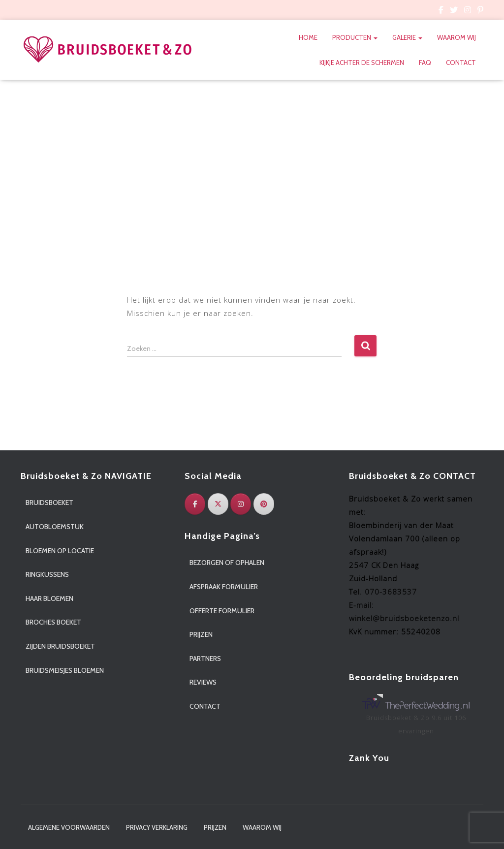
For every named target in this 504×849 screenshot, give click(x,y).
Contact (461, 63)
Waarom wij (457, 37)
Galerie (407, 37)
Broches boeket (53, 622)
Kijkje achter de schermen (362, 63)
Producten (355, 37)
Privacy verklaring (157, 827)
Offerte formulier (222, 611)
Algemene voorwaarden (69, 827)
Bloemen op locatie (60, 551)
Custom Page (441, 11)
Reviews (203, 682)
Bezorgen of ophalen (227, 563)
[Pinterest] (264, 504)
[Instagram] (241, 504)
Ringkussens (47, 574)
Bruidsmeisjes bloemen (65, 670)
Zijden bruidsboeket (60, 646)
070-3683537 (391, 592)
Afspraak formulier (224, 587)
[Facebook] (195, 504)
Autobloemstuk (55, 527)
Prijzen (201, 634)
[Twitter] (218, 504)
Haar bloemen (49, 598)
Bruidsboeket (49, 503)
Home (308, 37)
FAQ (425, 63)
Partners (205, 659)
